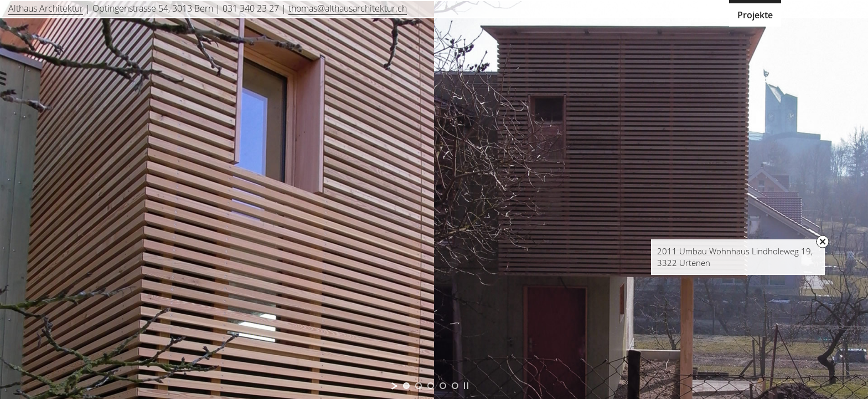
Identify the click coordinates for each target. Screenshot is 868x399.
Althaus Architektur (46, 8)
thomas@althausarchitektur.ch (348, 8)
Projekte (755, 15)
